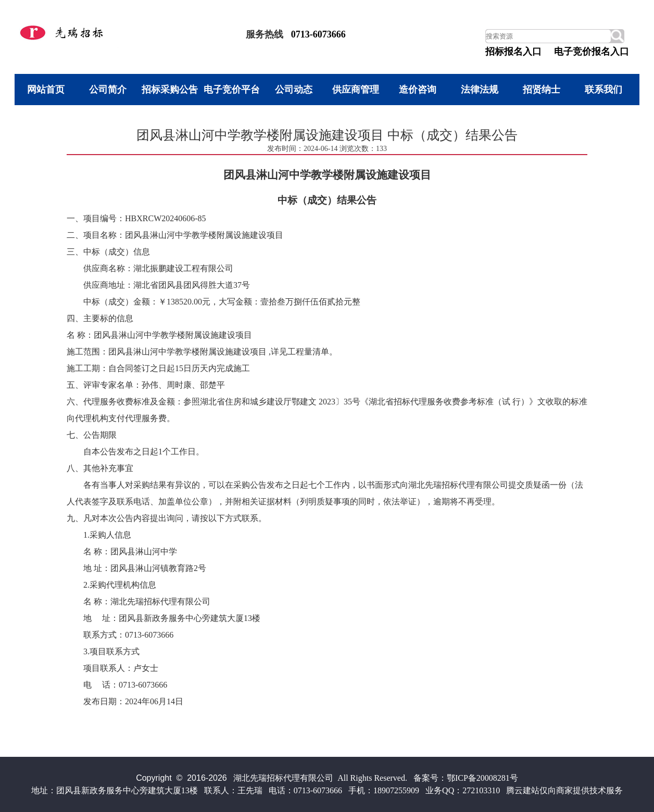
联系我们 (603, 90)
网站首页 (46, 90)
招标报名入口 (513, 52)
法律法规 (480, 90)
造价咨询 (418, 90)
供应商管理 (356, 90)
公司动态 (294, 90)
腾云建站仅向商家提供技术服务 (564, 790)
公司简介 (108, 90)
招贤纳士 (542, 90)
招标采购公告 (170, 90)
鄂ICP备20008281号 (482, 778)
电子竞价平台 (232, 90)
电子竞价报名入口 (592, 52)
